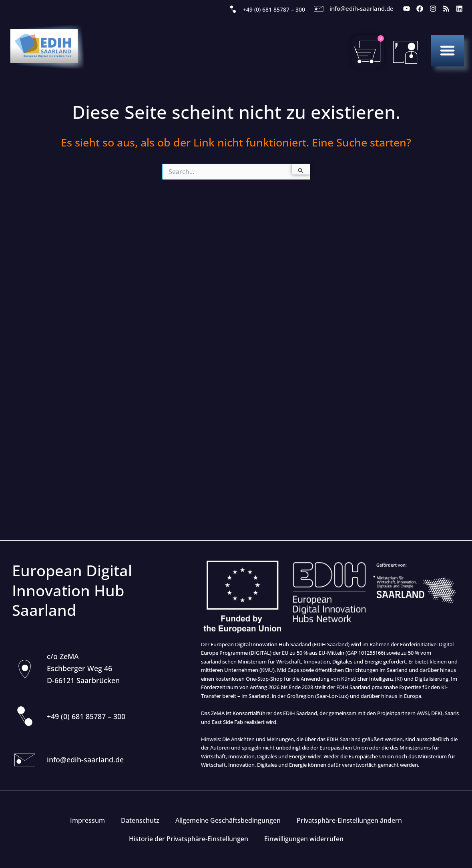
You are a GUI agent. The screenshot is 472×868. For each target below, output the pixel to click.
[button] (447, 50)
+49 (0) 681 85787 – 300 (274, 9)
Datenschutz (140, 820)
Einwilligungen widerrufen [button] (304, 839)
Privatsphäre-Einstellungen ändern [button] (349, 820)
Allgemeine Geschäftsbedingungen (228, 820)
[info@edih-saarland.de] (319, 9)
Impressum (87, 820)
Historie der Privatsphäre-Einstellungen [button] (189, 839)
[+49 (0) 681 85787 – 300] (233, 10)
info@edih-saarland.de (362, 8)
